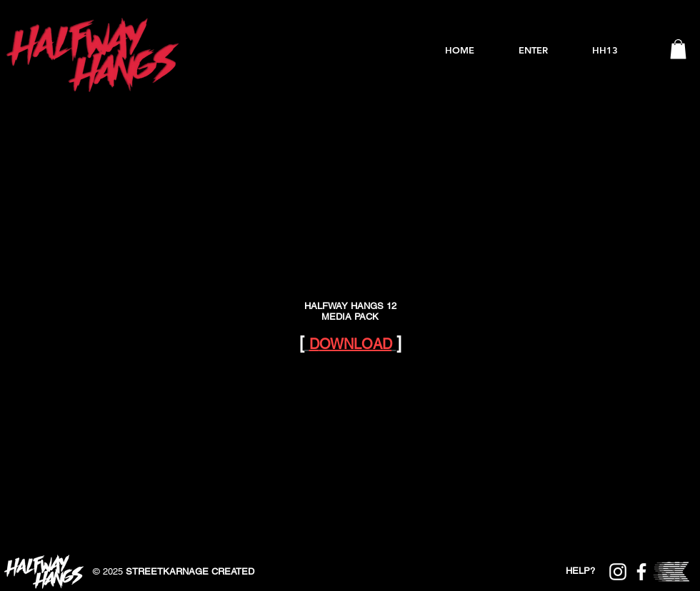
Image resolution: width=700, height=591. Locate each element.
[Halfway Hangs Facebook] (641, 572)
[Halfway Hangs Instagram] (618, 572)
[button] (678, 49)
